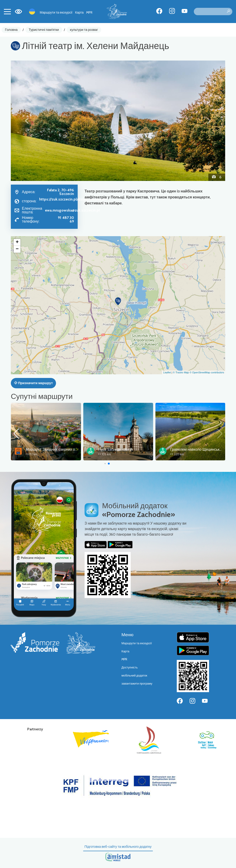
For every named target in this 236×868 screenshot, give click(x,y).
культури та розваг (84, 30)
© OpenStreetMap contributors (207, 372)
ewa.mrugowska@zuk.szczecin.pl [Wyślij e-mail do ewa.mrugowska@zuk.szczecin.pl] (72, 210)
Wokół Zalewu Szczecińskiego (49, 449)
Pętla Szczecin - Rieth (187, 449)
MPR (89, 12)
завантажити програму (137, 684)
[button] (27, 121)
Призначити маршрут (33, 383)
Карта (79, 12)
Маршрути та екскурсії (56, 12)
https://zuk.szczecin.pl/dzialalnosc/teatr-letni (73, 201)
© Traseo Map (181, 372)
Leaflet (167, 372)
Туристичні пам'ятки (44, 30)
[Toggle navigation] (7, 12)
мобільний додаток (134, 675)
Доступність (130, 667)
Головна (11, 30)
